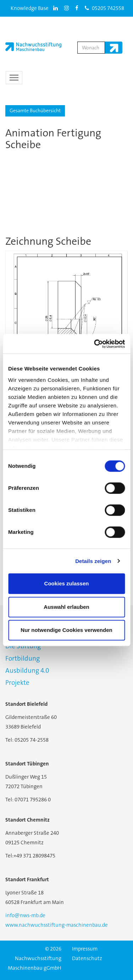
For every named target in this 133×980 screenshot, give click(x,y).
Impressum (85, 949)
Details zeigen (93, 561)
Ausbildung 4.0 (27, 670)
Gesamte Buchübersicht (35, 110)
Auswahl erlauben (66, 607)
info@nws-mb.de (25, 915)
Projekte (17, 683)
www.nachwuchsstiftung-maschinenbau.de (57, 925)
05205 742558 (104, 8)
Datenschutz (87, 958)
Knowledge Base (30, 8)
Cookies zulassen (67, 583)
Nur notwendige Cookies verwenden (66, 630)
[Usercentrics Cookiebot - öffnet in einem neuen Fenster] (95, 344)
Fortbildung (23, 658)
